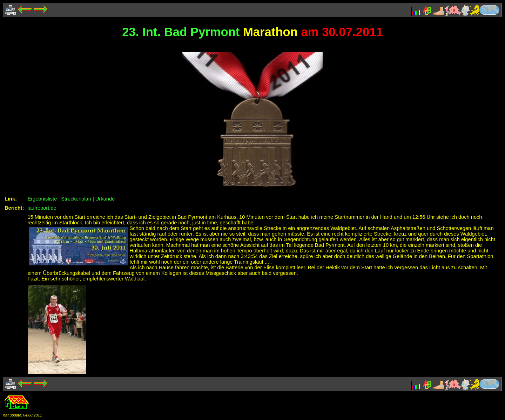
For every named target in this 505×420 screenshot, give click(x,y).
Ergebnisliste (42, 199)
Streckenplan (76, 199)
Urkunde (105, 199)
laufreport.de (42, 208)
